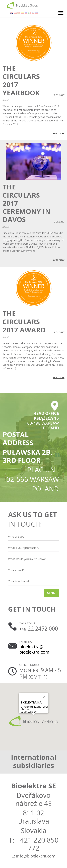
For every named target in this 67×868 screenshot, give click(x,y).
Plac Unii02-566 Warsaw (35, 707)
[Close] (44, 697)
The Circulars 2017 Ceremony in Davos (27, 203)
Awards (6, 100)
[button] (33, 721)
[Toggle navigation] (61, 13)
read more (59, 133)
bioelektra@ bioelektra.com (34, 649)
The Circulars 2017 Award (24, 322)
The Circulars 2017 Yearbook (21, 81)
